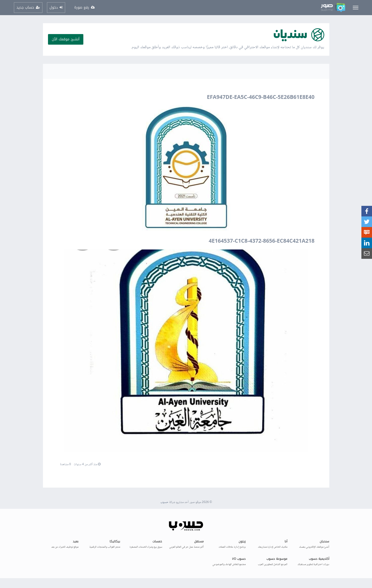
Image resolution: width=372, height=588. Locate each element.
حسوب (165, 502)
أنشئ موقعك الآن (66, 39)
